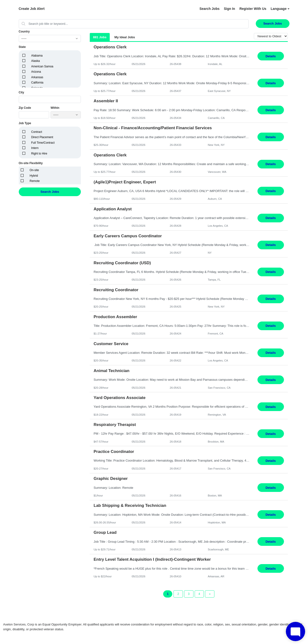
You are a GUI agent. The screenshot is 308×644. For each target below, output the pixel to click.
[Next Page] (210, 594)
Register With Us (253, 9)
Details (271, 56)
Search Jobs (209, 9)
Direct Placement (42, 137)
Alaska (36, 61)
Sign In (229, 9)
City (22, 92)
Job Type (25, 123)
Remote (35, 181)
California (37, 83)
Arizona (36, 72)
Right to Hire (39, 154)
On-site (34, 170)
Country (24, 32)
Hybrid (34, 176)
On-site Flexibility (31, 163)
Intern (35, 148)
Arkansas (37, 77)
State (22, 47)
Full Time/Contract (43, 143)
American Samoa (42, 66)
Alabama (37, 56)
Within (55, 108)
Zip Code (25, 108)
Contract (37, 132)
